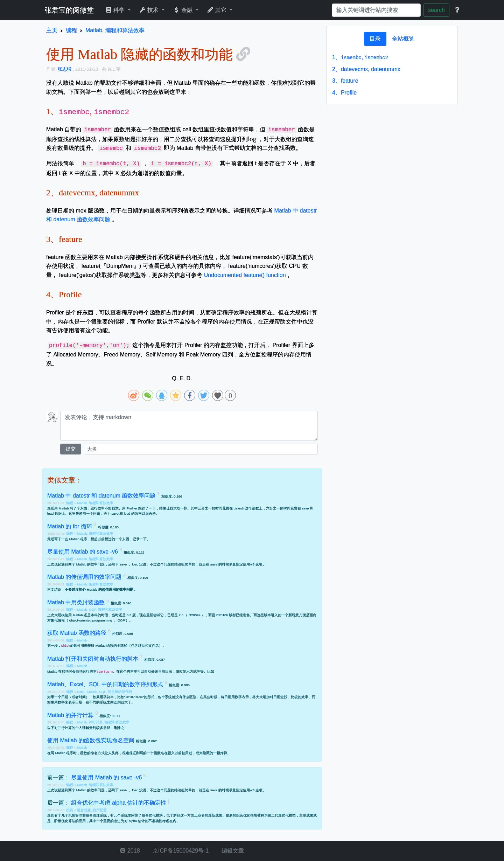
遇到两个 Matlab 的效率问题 (83, 564)
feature (345, 81)
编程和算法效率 (101, 503)
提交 (71, 449)
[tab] (375, 39)
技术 (150, 10)
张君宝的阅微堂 (69, 10)
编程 (70, 503)
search (436, 10)
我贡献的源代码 (120, 692)
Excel (81, 692)
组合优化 (84, 810)
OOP (92, 609)
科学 (116, 10)
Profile (344, 93)
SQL (102, 692)
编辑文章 (232, 851)
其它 (218, 10)
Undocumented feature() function (245, 275)
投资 (70, 810)
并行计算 (96, 722)
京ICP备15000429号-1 (180, 851)
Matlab (82, 503)
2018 (130, 851)
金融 (184, 10)
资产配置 (100, 810)
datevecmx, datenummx (366, 69)
